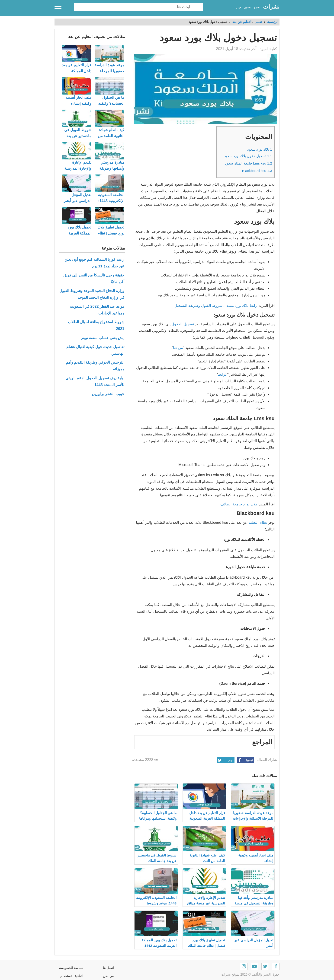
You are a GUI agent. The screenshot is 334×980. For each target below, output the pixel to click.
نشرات (271, 7)
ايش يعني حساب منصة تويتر (103, 338)
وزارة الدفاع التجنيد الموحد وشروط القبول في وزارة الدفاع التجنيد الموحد (92, 294)
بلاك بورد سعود (260, 149)
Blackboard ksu (257, 171)
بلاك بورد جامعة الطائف (238, 504)
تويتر (225, 760)
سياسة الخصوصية (71, 968)
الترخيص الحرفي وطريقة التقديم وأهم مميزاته (95, 366)
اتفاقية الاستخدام (72, 976)
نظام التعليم (258, 522)
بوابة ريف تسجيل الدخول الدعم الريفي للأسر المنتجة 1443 (95, 381)
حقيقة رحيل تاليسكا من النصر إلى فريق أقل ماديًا (94, 279)
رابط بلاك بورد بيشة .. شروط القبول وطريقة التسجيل (215, 306)
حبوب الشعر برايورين (108, 394)
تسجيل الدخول (183, 324)
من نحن (108, 976)
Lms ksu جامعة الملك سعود (249, 163)
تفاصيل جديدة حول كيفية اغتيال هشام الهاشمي (95, 350)
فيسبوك (245, 760)
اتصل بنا (108, 968)
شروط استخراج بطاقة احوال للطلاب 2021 (96, 325)
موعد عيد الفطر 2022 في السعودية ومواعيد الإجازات (97, 310)
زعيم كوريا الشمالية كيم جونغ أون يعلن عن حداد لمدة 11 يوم (94, 263)
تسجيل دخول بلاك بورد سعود (248, 156)
